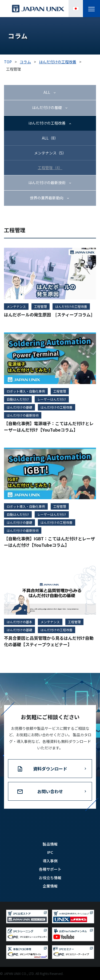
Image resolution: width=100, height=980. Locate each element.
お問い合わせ (50, 791)
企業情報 (50, 886)
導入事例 (50, 861)
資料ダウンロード (50, 769)
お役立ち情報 (50, 878)
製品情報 (50, 844)
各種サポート (50, 869)
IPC (50, 852)
